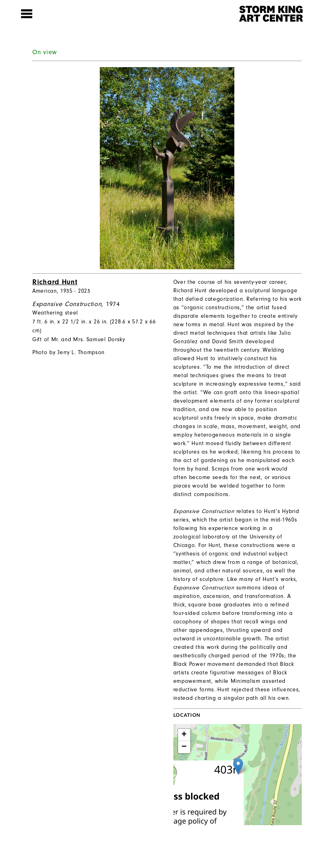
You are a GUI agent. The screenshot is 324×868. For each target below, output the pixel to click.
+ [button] (184, 735)
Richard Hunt (55, 282)
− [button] (184, 747)
